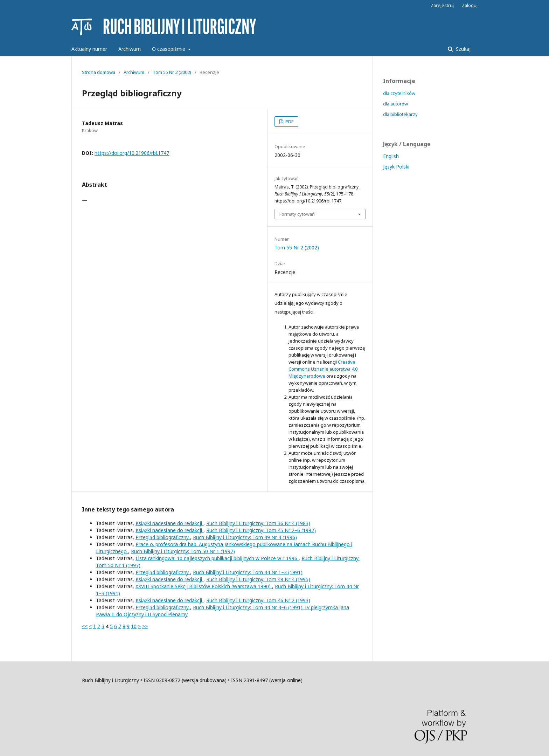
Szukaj (463, 49)
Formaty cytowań (297, 214)
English (391, 156)
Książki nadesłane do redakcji (169, 523)
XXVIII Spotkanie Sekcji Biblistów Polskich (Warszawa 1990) (204, 586)
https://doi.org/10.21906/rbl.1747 (132, 153)
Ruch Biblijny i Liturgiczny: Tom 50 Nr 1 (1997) (183, 551)
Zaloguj (470, 5)
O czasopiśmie (169, 49)
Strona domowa (99, 72)
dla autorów (395, 104)
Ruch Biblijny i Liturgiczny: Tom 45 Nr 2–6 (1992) (261, 530)
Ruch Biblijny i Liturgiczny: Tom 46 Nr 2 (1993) (258, 600)
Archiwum (130, 49)
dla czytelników (399, 93)
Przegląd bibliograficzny (163, 537)
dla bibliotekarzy (400, 114)
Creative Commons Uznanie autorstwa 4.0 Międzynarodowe (323, 369)
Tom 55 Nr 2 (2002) (172, 72)
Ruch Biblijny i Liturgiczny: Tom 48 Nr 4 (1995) (258, 579)
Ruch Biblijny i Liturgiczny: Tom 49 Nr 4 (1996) (245, 537)
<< (85, 626)
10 (134, 626)
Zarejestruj (442, 5)
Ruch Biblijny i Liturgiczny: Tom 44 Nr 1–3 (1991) (248, 572)
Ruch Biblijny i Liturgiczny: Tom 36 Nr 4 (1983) (258, 523)
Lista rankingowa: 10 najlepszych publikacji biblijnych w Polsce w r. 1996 (217, 558)
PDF (289, 122)
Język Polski (396, 167)
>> (145, 626)
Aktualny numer (89, 49)
